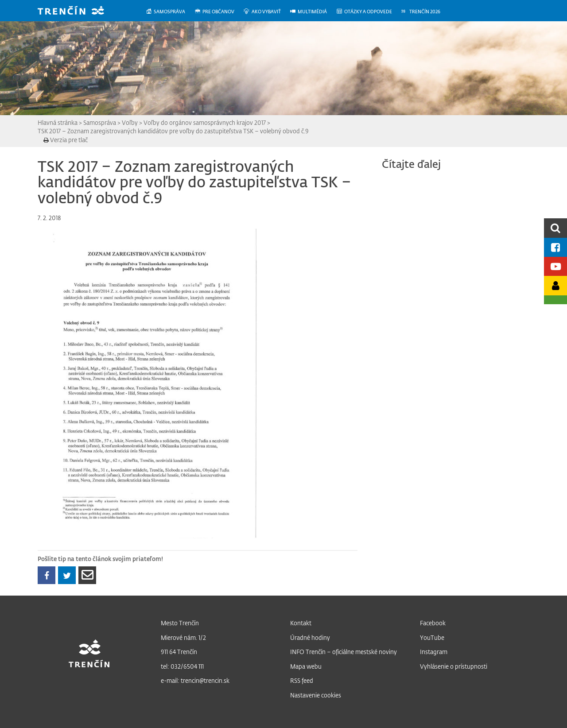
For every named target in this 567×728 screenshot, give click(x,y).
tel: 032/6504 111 (182, 666)
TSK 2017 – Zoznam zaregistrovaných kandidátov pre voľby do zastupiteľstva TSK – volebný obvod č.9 (173, 131)
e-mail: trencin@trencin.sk (195, 680)
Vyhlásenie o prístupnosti (454, 666)
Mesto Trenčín (180, 623)
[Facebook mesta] (555, 247)
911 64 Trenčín (179, 652)
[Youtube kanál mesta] (555, 266)
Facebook (433, 623)
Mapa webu (306, 666)
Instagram (434, 652)
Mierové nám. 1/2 (183, 637)
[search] (555, 228)
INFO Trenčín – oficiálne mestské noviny (344, 652)
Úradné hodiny (310, 637)
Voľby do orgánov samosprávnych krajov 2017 (205, 122)
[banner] (78, 11)
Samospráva (100, 122)
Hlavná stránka (58, 122)
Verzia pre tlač (66, 140)
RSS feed (302, 680)
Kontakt (301, 623)
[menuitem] (170, 12)
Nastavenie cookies (316, 695)
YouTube (432, 637)
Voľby (130, 122)
